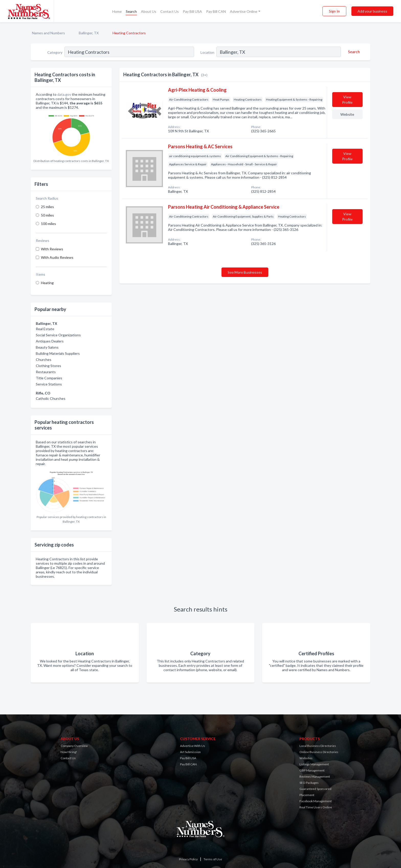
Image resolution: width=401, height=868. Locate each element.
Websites (306, 758)
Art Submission (190, 752)
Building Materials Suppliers (58, 353)
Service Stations (49, 384)
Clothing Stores (48, 366)
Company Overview (74, 746)
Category (55, 52)
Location (207, 52)
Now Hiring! (69, 752)
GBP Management (312, 770)
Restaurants (46, 372)
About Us (149, 11)
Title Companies (49, 378)
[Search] (353, 52)
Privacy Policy (188, 859)
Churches (44, 360)
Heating (47, 283)
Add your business (372, 11)
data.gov (64, 94)
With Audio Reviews (57, 257)
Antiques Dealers (50, 341)
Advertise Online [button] (244, 11)
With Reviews (52, 249)
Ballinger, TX (89, 33)
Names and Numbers (48, 33)
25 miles (47, 207)
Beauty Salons (47, 347)
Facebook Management (316, 801)
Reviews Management (315, 776)
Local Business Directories (318, 746)
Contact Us (170, 11)
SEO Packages (309, 783)
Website (347, 114)
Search (131, 11)
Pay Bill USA (192, 11)
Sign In (334, 11)
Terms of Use (213, 859)
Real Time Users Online (316, 807)
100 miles (48, 224)
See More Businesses (245, 272)
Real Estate (45, 329)
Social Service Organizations (58, 335)
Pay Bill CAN (216, 11)
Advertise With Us (193, 746)
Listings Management (314, 764)
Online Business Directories (319, 752)
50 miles (47, 215)
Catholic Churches (51, 398)
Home (117, 11)
